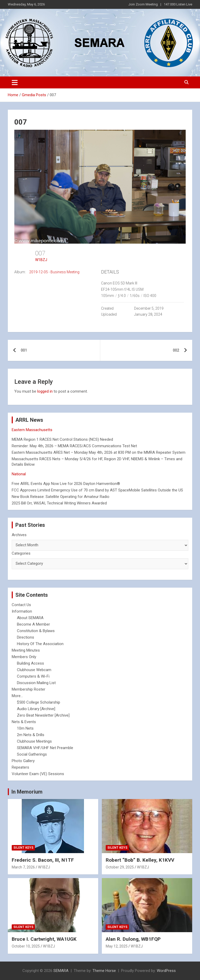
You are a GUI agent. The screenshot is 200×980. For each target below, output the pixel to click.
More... (17, 696)
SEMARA (61, 971)
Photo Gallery (23, 761)
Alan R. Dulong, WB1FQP (133, 939)
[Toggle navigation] (15, 82)
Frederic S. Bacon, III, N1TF (43, 860)
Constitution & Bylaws (36, 631)
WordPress (166, 971)
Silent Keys (23, 848)
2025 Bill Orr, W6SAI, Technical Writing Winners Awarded (59, 503)
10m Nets (25, 728)
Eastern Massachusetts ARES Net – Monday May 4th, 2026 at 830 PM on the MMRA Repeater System (99, 452)
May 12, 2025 (117, 946)
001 (24, 350)
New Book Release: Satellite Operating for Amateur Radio (61, 497)
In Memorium (27, 792)
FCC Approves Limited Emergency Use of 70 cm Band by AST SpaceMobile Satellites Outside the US (97, 490)
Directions (26, 637)
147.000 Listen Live (178, 4)
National (19, 474)
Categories (21, 553)
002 (176, 350)
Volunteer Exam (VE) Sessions (38, 774)
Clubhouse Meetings (34, 741)
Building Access (30, 663)
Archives (19, 535)
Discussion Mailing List (36, 683)
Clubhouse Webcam (34, 670)
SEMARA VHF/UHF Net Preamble (45, 748)
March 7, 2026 (23, 867)
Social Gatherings (32, 754)
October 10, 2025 (26, 946)
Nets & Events (24, 722)
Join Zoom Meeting (143, 4)
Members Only (24, 657)
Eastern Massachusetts (32, 430)
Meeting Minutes (26, 650)
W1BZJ (41, 260)
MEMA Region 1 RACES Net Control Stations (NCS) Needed (62, 439)
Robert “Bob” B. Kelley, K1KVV (140, 860)
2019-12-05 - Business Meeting (54, 272)
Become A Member (33, 624)
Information (22, 611)
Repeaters (20, 767)
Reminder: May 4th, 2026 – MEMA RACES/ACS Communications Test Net (74, 446)
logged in (45, 391)
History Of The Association (40, 644)
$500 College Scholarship (39, 702)
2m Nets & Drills (31, 735)
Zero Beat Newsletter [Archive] (43, 715)
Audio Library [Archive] (36, 709)
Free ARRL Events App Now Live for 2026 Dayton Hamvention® (66, 484)
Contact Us (21, 605)
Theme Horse (104, 971)
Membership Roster (29, 689)
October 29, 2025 (120, 867)
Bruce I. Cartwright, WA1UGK (44, 939)
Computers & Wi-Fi (33, 676)
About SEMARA (30, 618)
